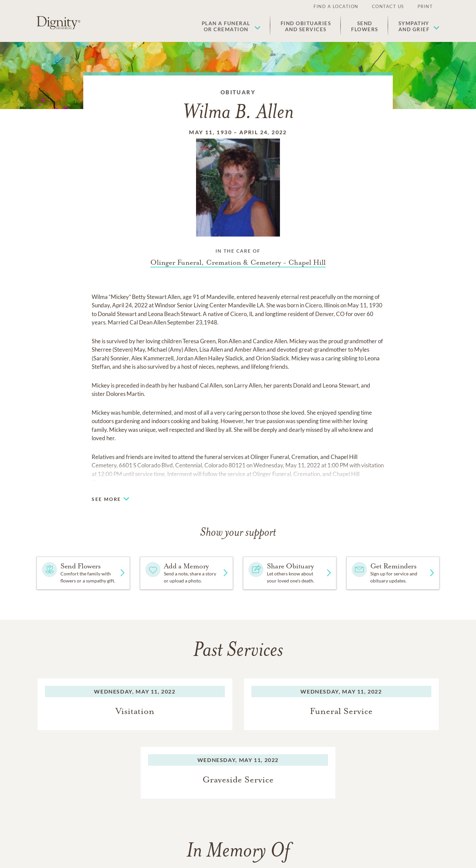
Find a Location (336, 6)
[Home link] (58, 23)
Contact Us (388, 6)
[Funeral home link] (238, 262)
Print (425, 6)
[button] (231, 26)
